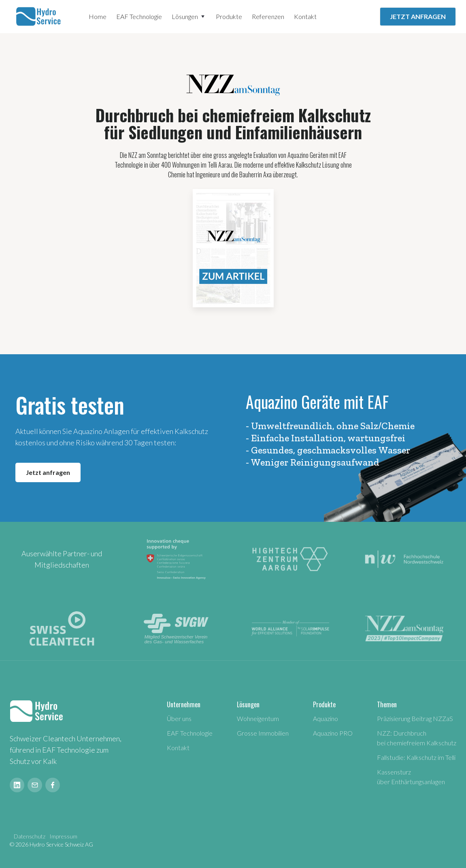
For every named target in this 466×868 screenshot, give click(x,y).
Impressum (63, 836)
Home (98, 16)
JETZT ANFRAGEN (418, 16)
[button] (189, 17)
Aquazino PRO (333, 733)
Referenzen (268, 16)
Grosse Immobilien (263, 733)
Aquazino (326, 718)
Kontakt (305, 16)
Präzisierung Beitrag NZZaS (415, 718)
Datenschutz (30, 836)
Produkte (229, 16)
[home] (39, 17)
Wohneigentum (258, 718)
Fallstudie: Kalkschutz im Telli (416, 757)
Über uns (179, 718)
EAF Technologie (139, 16)
